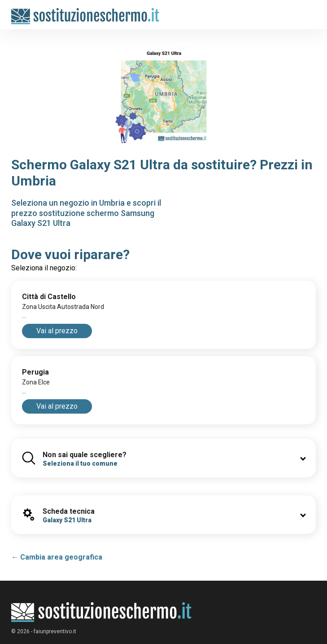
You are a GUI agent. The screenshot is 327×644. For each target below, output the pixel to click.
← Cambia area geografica (57, 557)
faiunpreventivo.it (55, 631)
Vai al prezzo (57, 331)
